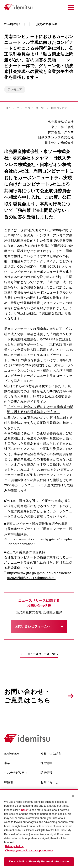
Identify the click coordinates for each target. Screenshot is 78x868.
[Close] (73, 796)
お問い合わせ (49, 782)
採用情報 (46, 763)
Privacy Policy (14, 846)
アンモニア (15, 89)
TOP (7, 108)
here (24, 810)
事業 (7, 763)
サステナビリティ (16, 773)
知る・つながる (51, 753)
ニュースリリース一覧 (30, 108)
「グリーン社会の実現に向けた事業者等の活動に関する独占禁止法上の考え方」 (39, 409)
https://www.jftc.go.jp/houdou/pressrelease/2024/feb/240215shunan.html (38, 575)
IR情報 (9, 782)
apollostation (12, 753)
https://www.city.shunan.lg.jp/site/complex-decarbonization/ (38, 541)
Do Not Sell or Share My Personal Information (39, 861)
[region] (39, 828)
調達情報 (46, 773)
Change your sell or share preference (29, 850)
